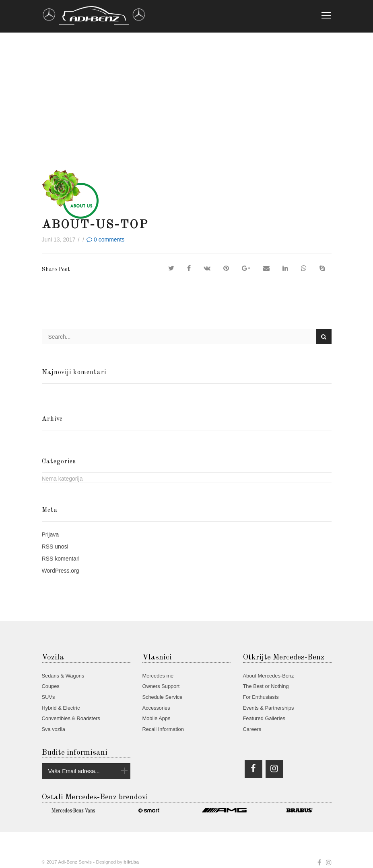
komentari (61, 559)
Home (52, 116)
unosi (55, 547)
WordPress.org (61, 571)
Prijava (50, 534)
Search (324, 337)
